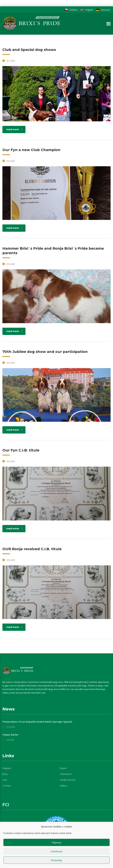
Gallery (63, 786)
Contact (7, 786)
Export (63, 768)
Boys (5, 774)
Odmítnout (57, 851)
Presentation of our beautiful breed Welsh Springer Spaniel (37, 722)
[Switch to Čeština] (71, 10)
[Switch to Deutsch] (103, 10)
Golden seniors (68, 780)
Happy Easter (10, 735)
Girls (5, 780)
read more (14, 129)
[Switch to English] (87, 10)
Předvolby (56, 860)
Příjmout (56, 842)
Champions (66, 774)
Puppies (7, 768)
